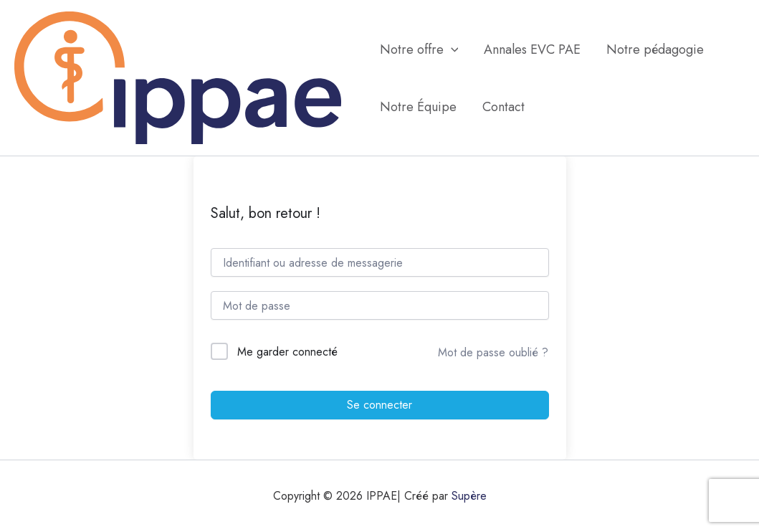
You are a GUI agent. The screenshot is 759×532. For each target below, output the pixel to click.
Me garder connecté (287, 352)
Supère (469, 496)
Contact (503, 107)
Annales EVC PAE (532, 49)
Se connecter (379, 405)
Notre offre (419, 49)
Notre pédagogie (655, 49)
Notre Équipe (418, 107)
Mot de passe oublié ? (493, 352)
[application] (451, 49)
